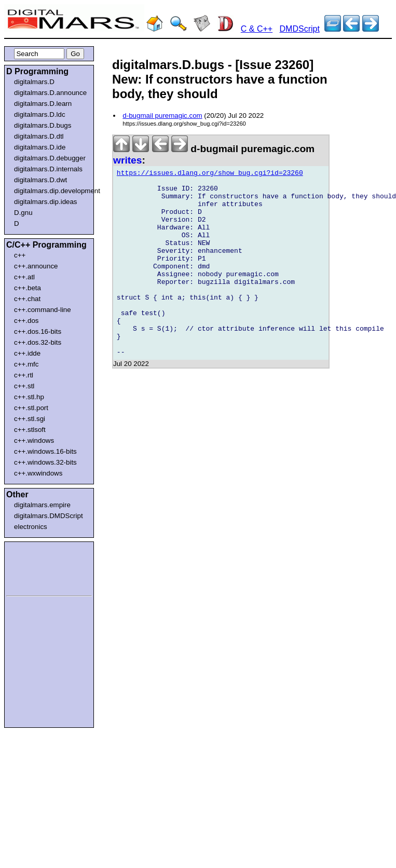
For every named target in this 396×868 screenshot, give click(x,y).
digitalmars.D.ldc (40, 114)
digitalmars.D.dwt (40, 180)
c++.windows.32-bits (45, 462)
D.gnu (23, 213)
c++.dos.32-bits (38, 342)
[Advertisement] (37, 567)
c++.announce (36, 266)
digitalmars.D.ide (40, 147)
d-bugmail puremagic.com (162, 116)
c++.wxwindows (38, 473)
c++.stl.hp (29, 397)
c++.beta (28, 288)
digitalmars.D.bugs (43, 125)
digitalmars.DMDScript (49, 516)
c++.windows (34, 440)
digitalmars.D (34, 82)
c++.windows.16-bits (45, 451)
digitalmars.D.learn (43, 104)
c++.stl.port (31, 408)
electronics (31, 527)
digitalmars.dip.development (51, 191)
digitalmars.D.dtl (39, 136)
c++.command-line (43, 310)
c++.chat (27, 299)
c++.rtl (24, 375)
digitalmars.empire (42, 505)
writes (127, 160)
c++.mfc (26, 364)
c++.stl (24, 386)
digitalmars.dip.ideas (46, 202)
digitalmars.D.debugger (50, 158)
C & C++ (257, 29)
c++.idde (27, 353)
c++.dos (26, 321)
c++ (20, 255)
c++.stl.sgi (30, 419)
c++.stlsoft (30, 430)
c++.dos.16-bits (38, 331)
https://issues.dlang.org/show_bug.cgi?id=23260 (210, 174)
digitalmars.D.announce (50, 93)
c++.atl (24, 277)
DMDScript (300, 29)
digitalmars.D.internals (48, 169)
